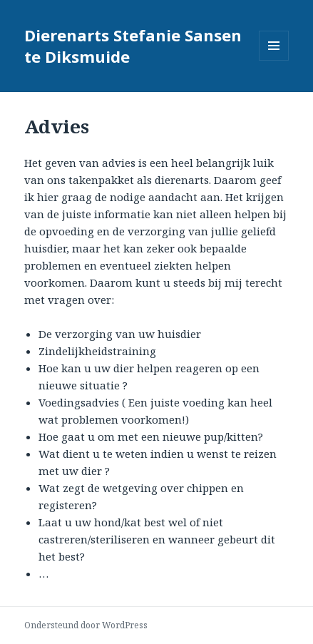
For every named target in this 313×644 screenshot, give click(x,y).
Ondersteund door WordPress (86, 625)
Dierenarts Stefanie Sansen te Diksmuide (133, 46)
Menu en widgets (274, 60)
